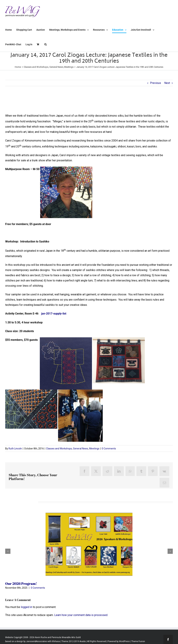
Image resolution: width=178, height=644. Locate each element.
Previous (155, 83)
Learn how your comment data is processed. (81, 615)
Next (167, 83)
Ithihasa (56, 641)
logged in (27, 607)
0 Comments (109, 449)
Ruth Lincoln (15, 449)
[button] (45, 44)
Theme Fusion (138, 641)
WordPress (124, 641)
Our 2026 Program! (21, 584)
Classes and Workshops (59, 449)
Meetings (94, 449)
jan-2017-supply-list (54, 314)
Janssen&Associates (37, 641)
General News (81, 449)
